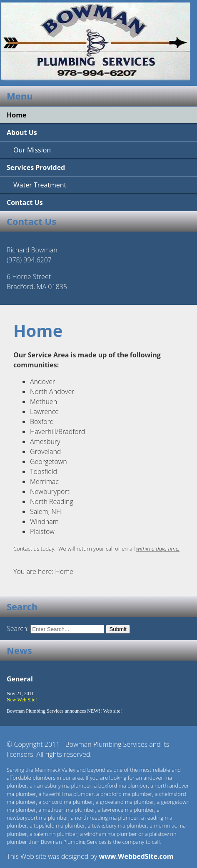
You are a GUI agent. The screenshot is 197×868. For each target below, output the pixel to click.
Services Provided (36, 167)
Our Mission (32, 150)
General (20, 679)
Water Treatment (40, 185)
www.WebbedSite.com (136, 856)
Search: (19, 629)
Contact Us (25, 202)
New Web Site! (22, 700)
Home (16, 115)
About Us (22, 132)
